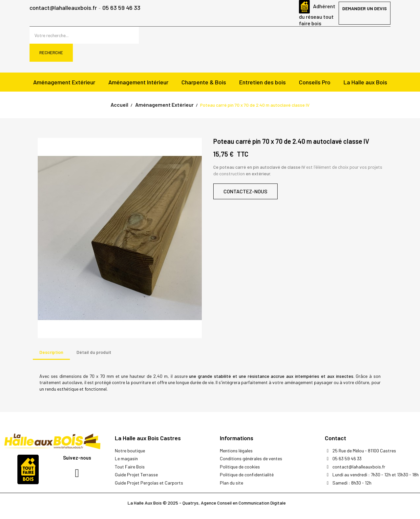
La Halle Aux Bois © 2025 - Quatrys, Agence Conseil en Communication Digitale (207, 503)
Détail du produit (94, 352)
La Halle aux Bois (365, 82)
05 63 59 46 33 (121, 8)
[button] (245, 191)
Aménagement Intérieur (138, 82)
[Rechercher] (84, 35)
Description (51, 352)
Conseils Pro (315, 82)
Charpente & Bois (204, 82)
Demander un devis (365, 8)
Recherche (51, 52)
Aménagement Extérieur (64, 82)
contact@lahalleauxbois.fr (63, 8)
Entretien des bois (262, 82)
